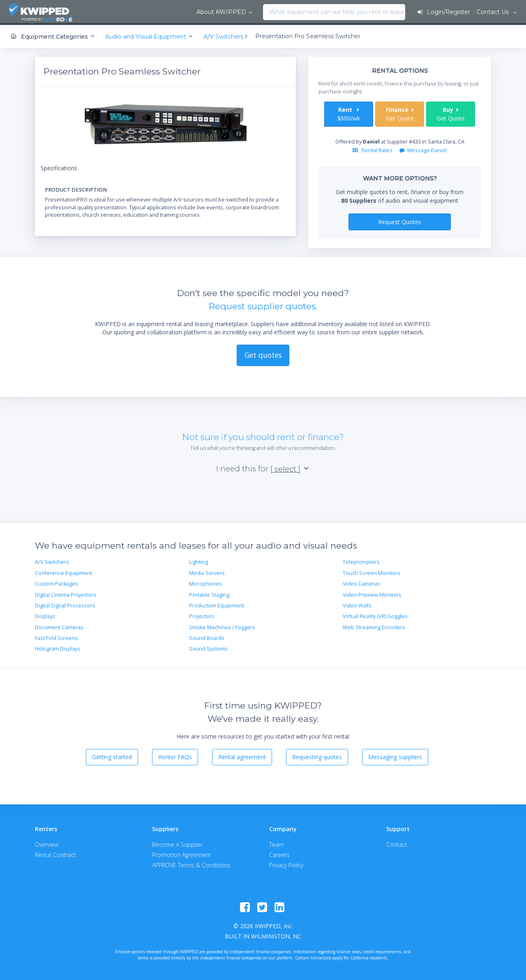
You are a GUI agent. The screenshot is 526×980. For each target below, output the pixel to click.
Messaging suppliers (395, 756)
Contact (397, 843)
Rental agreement (242, 756)
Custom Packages (57, 583)
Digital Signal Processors (65, 604)
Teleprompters (361, 561)
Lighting (198, 561)
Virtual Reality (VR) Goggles (375, 615)
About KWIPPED (127, 12)
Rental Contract (55, 854)
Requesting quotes (317, 756)
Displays (45, 615)
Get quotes (263, 354)
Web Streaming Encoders (374, 626)
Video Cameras (361, 583)
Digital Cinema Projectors (66, 594)
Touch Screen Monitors (371, 572)
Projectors (202, 615)
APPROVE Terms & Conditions (191, 864)
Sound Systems (208, 648)
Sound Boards (207, 637)
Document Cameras (59, 626)
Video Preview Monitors (372, 594)
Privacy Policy (286, 864)
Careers (279, 854)
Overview (47, 843)
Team (277, 843)
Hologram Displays (58, 648)
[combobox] (171, 12)
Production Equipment (217, 604)
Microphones (205, 583)
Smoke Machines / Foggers (222, 626)
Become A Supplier (177, 843)
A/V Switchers (52, 561)
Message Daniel (423, 149)
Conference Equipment (63, 572)
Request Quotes (400, 220)
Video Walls (357, 604)
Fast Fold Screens (57, 637)
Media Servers (207, 572)
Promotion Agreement (181, 854)
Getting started (112, 756)
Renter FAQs (175, 756)
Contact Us (493, 12)
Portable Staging (209, 594)
